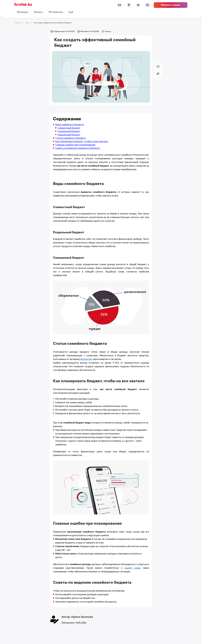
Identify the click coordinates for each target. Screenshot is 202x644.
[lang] (120, 5)
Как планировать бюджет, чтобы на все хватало (82, 141)
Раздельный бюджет (69, 131)
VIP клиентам (56, 12)
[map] (129, 5)
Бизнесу (38, 12)
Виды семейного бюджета (70, 125)
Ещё (71, 12)
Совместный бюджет (69, 128)
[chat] (148, 5)
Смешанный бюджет (69, 135)
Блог (28, 23)
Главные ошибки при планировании (75, 145)
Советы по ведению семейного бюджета (78, 148)
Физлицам (23, 12)
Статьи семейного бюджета (70, 138)
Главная (18, 23)
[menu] (138, 5)
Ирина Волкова (82, 617)
